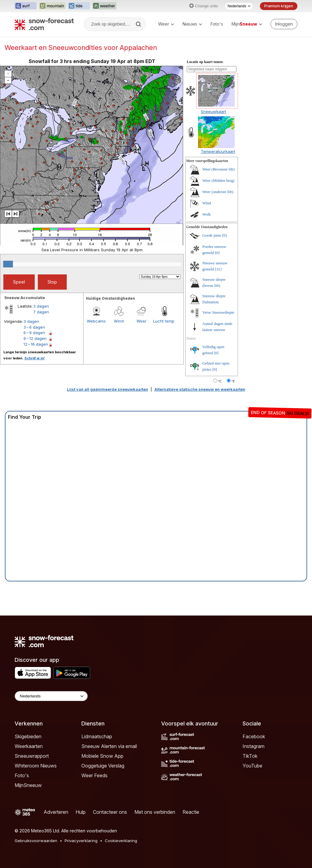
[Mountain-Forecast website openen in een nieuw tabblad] (52, 6)
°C (220, 381)
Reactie (191, 812)
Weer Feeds (94, 775)
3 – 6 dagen (34, 327)
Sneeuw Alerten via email (109, 746)
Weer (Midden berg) (218, 180)
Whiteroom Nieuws (36, 766)
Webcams (96, 321)
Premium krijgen (279, 6)
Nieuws (192, 24)
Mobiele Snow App (102, 756)
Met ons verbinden (155, 812)
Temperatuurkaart (218, 151)
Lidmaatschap (97, 736)
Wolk (207, 214)
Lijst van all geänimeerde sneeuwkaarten (108, 389)
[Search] (139, 24)
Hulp (81, 812)
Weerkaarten (29, 746)
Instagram (253, 746)
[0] (224, 235)
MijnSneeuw (28, 785)
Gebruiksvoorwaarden (36, 841)
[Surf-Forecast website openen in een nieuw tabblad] (26, 6)
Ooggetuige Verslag (103, 766)
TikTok (250, 756)
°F (233, 381)
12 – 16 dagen (36, 344)
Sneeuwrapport (32, 756)
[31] (218, 269)
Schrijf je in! (35, 358)
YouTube (252, 766)
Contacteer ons (110, 812)
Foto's (217, 24)
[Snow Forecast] (44, 24)
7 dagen (41, 312)
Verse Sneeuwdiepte (218, 312)
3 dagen (41, 306)
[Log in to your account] (284, 24)
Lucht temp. (164, 321)
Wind (119, 321)
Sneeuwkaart (213, 111)
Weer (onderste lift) (218, 192)
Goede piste (212, 235)
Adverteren (56, 812)
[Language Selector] (51, 696)
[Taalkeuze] (239, 6)
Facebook (254, 736)
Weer (166, 24)
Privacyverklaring (81, 841)
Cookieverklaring (121, 841)
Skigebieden (28, 736)
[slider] (8, 264)
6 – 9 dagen (34, 333)
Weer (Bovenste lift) (218, 169)
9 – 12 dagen (35, 338)
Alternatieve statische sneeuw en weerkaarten (200, 389)
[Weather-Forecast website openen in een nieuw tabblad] (104, 6)
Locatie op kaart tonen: (205, 62)
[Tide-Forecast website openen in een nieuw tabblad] (79, 6)
